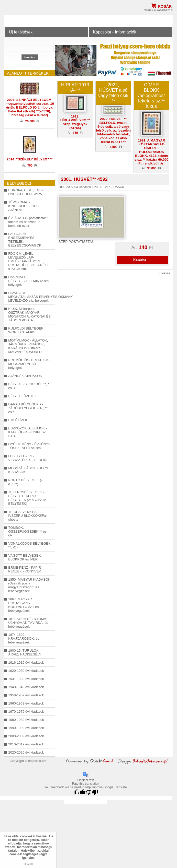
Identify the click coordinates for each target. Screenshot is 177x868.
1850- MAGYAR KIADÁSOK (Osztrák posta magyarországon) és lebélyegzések (29, 585)
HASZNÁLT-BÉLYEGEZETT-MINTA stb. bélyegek (29, 281)
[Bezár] (29, 864)
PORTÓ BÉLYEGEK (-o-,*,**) (25, 482)
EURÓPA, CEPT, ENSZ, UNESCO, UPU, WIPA (26, 192)
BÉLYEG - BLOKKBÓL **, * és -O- (29, 386)
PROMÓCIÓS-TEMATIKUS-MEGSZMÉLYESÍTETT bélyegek (29, 364)
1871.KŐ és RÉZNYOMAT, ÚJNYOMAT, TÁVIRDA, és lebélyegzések (28, 623)
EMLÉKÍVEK (18, 420)
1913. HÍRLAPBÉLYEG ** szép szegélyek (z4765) (75, 122)
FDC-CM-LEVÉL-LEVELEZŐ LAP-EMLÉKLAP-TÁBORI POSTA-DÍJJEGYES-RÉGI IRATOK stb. (28, 261)
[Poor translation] (92, 793)
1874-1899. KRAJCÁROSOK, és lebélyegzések (24, 638)
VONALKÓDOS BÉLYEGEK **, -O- (29, 545)
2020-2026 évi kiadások (26, 752)
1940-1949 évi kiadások (26, 687)
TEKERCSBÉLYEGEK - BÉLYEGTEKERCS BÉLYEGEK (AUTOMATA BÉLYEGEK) (27, 498)
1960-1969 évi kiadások (26, 703)
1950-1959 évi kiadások (26, 695)
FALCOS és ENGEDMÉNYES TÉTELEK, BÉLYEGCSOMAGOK (25, 240)
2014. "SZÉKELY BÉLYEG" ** (30, 159)
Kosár (165, 6)
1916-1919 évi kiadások (26, 662)
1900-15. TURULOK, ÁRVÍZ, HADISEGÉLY (25, 652)
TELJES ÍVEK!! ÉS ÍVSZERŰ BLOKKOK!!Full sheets (28, 516)
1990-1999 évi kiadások (26, 728)
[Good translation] (80, 793)
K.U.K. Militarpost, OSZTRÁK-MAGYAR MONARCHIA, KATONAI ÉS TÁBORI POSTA (29, 314)
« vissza (164, 273)
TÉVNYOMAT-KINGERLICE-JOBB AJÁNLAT (23, 206)
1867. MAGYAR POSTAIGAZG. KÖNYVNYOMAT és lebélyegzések (23, 605)
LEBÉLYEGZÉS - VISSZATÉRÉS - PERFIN (27, 458)
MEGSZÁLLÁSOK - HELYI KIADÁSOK (28, 470)
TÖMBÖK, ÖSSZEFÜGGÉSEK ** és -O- (28, 531)
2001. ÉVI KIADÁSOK (109, 187)
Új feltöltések (21, 32)
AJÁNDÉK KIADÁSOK (25, 376)
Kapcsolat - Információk (114, 32)
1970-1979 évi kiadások (26, 712)
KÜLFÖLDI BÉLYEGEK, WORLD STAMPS (26, 330)
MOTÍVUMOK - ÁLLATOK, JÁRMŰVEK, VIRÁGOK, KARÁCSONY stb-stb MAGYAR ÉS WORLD (28, 346)
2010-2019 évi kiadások (26, 744)
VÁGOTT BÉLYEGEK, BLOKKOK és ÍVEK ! (25, 557)
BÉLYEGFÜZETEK (23, 396)
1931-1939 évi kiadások (26, 679)
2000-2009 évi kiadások (26, 736)
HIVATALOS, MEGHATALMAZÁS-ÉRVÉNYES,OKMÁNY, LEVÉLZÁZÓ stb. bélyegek (30, 297)
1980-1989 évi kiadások (26, 720)
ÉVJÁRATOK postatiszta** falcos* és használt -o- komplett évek (28, 222)
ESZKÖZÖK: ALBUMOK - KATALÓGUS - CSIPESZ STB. (27, 432)
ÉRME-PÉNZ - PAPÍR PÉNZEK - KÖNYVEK (25, 569)
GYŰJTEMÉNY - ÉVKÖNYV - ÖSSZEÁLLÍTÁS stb (29, 446)
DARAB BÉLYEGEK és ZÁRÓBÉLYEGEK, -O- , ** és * (28, 408)
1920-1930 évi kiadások (26, 671)
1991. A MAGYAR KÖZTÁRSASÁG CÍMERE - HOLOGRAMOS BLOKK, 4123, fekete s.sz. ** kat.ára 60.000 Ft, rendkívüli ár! (152, 152)
